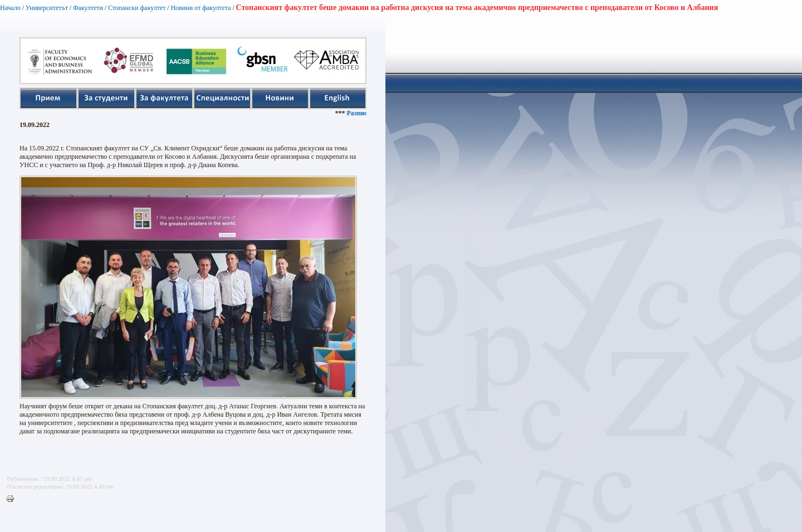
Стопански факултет (137, 8)
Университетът (47, 8)
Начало (10, 8)
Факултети (88, 8)
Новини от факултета (200, 8)
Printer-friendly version (13, 499)
